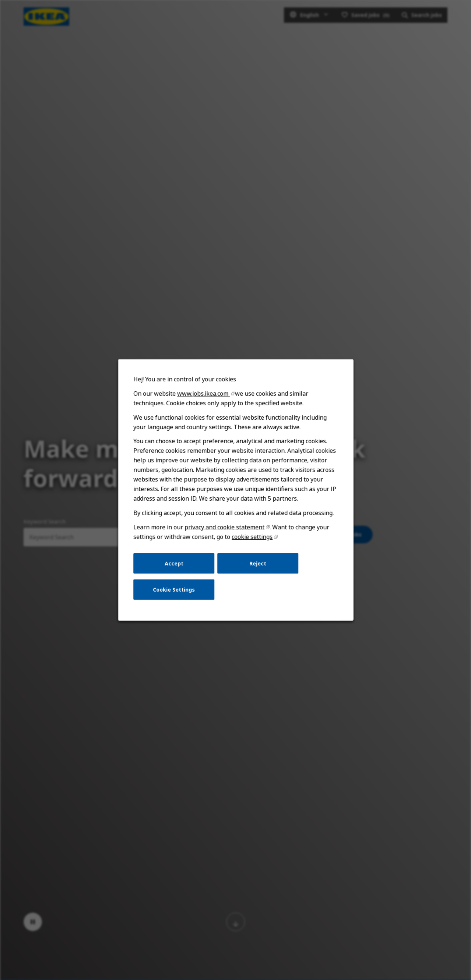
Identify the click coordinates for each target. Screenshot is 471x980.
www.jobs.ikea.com (204, 395)
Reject (258, 564)
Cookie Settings (174, 590)
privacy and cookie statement (224, 528)
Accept (174, 564)
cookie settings (252, 538)
